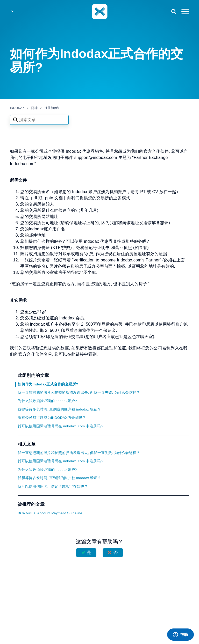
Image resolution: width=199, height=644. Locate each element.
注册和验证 (52, 108)
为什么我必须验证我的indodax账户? (47, 401)
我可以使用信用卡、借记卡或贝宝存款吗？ (53, 486)
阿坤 (35, 108)
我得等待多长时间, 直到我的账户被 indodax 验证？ (59, 409)
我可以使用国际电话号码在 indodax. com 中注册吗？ (61, 426)
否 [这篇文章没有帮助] (116, 552)
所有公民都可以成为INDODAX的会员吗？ (52, 418)
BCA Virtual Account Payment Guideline (50, 513)
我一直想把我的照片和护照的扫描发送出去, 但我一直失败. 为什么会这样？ (79, 393)
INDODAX (17, 108)
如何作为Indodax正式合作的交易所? (48, 384)
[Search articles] (39, 120)
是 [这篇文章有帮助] (89, 552)
